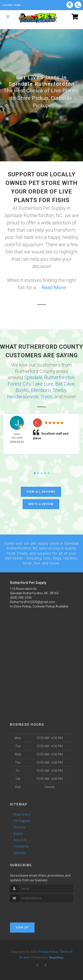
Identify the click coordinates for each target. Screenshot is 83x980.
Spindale (33, 377)
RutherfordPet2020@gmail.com (32, 602)
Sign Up (22, 927)
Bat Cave (65, 384)
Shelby (60, 390)
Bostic (22, 390)
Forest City (19, 384)
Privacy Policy (48, 951)
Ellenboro (41, 390)
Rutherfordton (59, 377)
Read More (54, 288)
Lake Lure (43, 384)
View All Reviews (41, 491)
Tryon (46, 396)
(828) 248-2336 (21, 597)
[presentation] (34, 910)
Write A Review (41, 504)
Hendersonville (23, 396)
